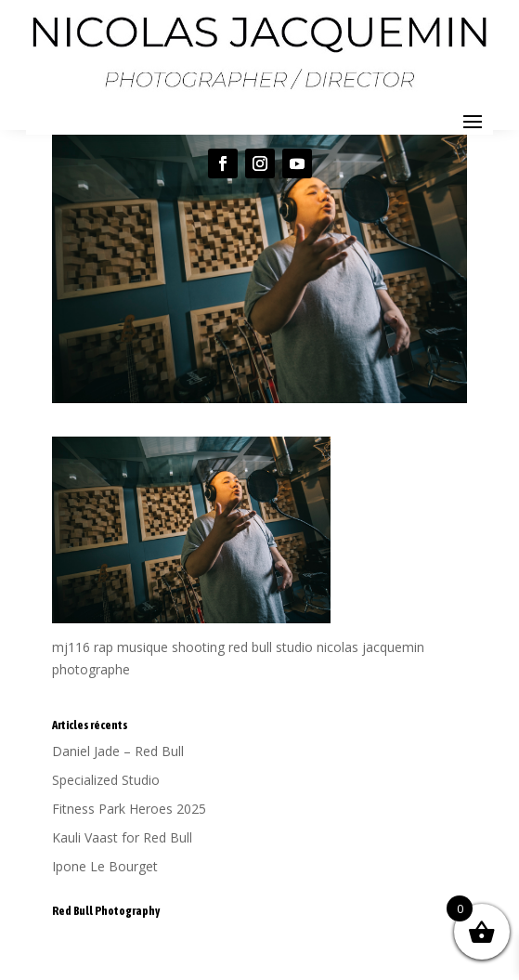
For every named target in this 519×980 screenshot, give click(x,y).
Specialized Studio (106, 780)
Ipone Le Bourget (105, 866)
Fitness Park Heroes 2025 (129, 809)
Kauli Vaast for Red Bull (122, 837)
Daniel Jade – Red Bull (118, 751)
